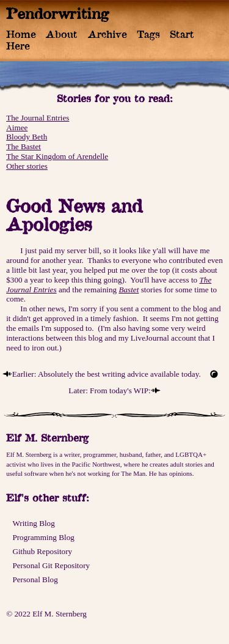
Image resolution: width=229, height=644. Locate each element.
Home (21, 34)
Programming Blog (43, 537)
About (62, 34)
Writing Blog (33, 523)
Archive (107, 34)
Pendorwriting (58, 13)
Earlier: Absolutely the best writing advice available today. (107, 374)
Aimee (17, 128)
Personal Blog (35, 579)
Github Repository (42, 551)
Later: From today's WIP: (109, 390)
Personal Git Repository (51, 565)
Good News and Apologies (74, 215)
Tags (148, 34)
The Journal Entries (38, 118)
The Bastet (24, 146)
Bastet (129, 290)
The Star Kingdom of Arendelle (57, 156)
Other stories (27, 166)
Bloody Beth (27, 137)
